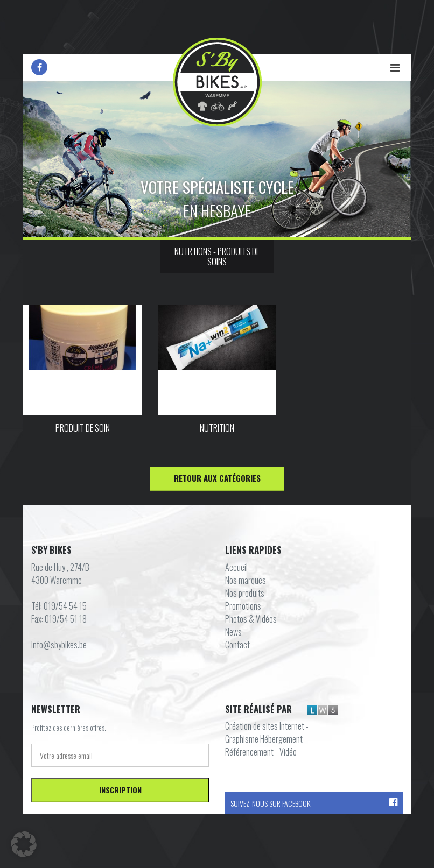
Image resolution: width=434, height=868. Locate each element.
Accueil (236, 567)
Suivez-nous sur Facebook (314, 803)
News (233, 632)
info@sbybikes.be (59, 645)
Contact (237, 645)
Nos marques (246, 580)
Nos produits (245, 593)
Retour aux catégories (217, 478)
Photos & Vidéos (251, 619)
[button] (24, 844)
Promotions (243, 606)
